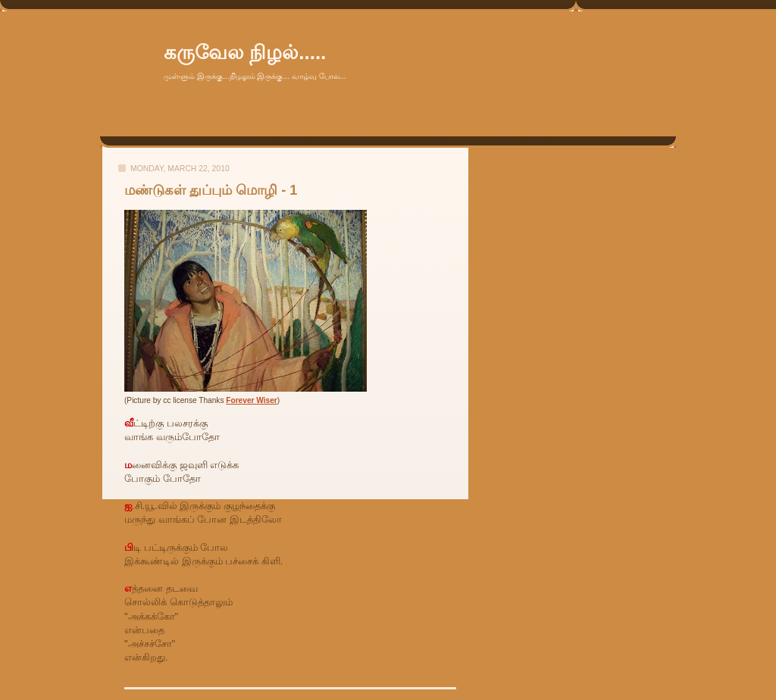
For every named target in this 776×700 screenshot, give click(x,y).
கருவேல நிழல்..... (245, 52)
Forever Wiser (251, 400)
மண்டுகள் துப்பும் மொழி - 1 (211, 190)
